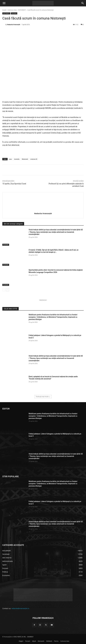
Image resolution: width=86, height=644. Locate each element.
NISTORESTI (22, 10)
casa (10, 159)
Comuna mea (12, 10)
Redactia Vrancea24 (14, 24)
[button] (4, 3)
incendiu (17, 159)
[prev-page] (4, 290)
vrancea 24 (34, 159)
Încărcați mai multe (43, 397)
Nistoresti (25, 159)
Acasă (4, 10)
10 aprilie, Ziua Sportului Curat (14, 184)
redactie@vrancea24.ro (20, 608)
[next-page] (8, 290)
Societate (14, 13)
